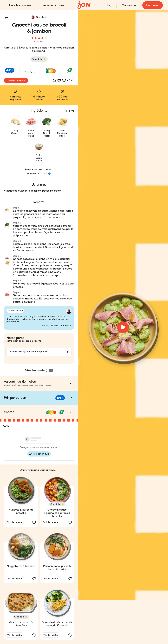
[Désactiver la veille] (49, 371)
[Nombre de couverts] (70, 111)
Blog (108, 5)
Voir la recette (15, 523)
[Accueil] (84, 5)
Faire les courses (20, 5)
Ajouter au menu (16, 81)
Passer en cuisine (53, 5)
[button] (6, 18)
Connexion (129, 5)
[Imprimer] (59, 81)
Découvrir (153, 5)
